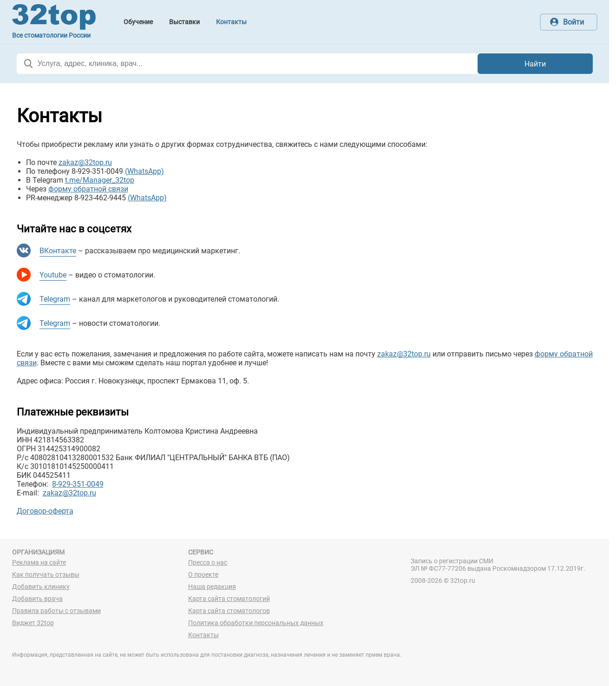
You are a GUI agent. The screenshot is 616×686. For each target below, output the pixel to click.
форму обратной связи (88, 189)
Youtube (53, 275)
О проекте (203, 574)
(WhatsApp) (144, 171)
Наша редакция (212, 587)
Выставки (184, 22)
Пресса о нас (208, 562)
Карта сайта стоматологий (229, 599)
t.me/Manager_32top (100, 180)
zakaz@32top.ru (85, 162)
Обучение (138, 22)
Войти (573, 22)
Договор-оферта (45, 511)
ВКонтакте (58, 251)
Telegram (55, 299)
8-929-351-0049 (78, 484)
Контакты (203, 635)
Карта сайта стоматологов (229, 611)
